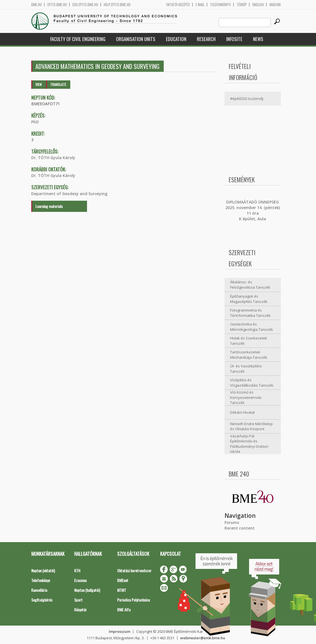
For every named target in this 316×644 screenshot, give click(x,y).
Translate (58, 84)
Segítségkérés (42, 600)
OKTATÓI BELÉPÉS (178, 5)
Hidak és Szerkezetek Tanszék (249, 341)
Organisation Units (136, 39)
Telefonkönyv (220, 5)
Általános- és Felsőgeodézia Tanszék (250, 285)
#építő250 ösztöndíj (247, 99)
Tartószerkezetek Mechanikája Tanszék (249, 355)
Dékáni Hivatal (242, 412)
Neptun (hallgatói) (87, 590)
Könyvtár (80, 610)
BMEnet (123, 580)
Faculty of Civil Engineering (78, 39)
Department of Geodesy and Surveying (69, 194)
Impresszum (120, 631)
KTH (77, 570)
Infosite (234, 39)
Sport (78, 600)
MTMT (122, 590)
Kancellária (39, 590)
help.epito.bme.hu (117, 5)
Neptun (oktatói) (43, 570)
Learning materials (49, 206)
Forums (232, 522)
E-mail (200, 5)
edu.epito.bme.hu (85, 5)
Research (206, 39)
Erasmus (80, 580)
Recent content (240, 528)
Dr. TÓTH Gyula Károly (53, 158)
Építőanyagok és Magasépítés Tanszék (249, 299)
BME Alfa (124, 610)
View (39, 84)
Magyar (275, 5)
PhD (35, 122)
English (258, 5)
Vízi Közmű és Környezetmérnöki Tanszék (246, 397)
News (258, 39)
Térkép (242, 5)
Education (176, 39)
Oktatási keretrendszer (134, 570)
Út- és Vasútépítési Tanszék (246, 369)
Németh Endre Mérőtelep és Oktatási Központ (251, 426)
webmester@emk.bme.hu (203, 638)
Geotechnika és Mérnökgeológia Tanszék (252, 327)
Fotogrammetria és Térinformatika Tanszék (250, 313)
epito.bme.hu (57, 5)
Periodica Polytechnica (133, 600)
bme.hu (37, 5)
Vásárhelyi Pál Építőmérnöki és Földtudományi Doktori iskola (249, 444)
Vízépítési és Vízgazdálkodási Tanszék (252, 383)
